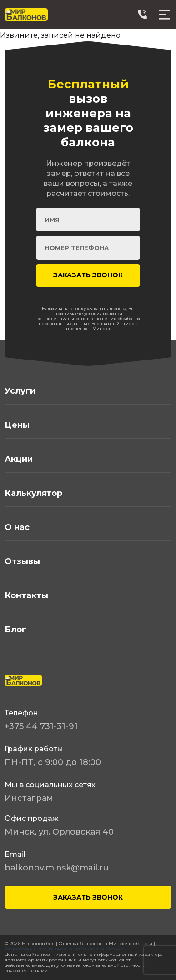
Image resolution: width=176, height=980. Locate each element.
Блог (15, 630)
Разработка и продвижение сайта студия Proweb (64, 949)
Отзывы (22, 561)
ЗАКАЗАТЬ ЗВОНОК (88, 897)
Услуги (20, 391)
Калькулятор (33, 493)
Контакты (26, 595)
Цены (17, 425)
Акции (19, 459)
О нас (17, 527)
